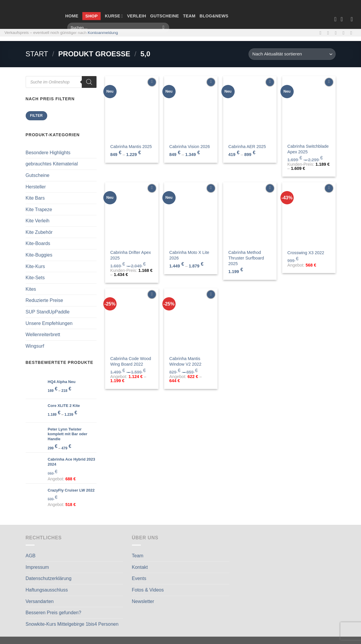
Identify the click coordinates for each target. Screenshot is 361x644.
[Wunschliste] (335, 19)
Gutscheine (165, 16)
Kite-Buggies (39, 255)
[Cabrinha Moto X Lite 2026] (191, 214)
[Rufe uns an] (345, 33)
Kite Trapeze (39, 210)
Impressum (37, 567)
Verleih (136, 16)
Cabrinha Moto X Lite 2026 (189, 255)
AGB (31, 556)
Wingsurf (35, 346)
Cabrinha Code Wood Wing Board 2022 (131, 361)
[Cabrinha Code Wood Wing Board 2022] (132, 320)
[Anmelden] (354, 19)
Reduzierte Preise (44, 300)
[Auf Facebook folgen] (322, 33)
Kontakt (140, 567)
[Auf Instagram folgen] (330, 33)
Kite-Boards (38, 243)
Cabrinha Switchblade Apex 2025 (308, 149)
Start (37, 54)
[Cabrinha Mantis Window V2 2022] (191, 320)
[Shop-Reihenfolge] (292, 54)
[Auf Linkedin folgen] (353, 33)
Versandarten (40, 601)
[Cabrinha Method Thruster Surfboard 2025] (250, 214)
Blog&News (214, 16)
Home (72, 16)
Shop (92, 16)
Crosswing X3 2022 (306, 253)
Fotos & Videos (148, 590)
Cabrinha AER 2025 (247, 147)
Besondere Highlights (48, 153)
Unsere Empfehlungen (49, 323)
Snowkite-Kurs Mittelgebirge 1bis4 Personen (72, 624)
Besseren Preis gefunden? (54, 613)
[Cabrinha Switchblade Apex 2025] (309, 108)
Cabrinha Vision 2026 (190, 147)
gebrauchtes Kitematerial (52, 164)
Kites (31, 289)
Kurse (114, 16)
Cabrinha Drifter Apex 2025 (131, 255)
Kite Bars (35, 198)
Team (189, 16)
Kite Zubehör (39, 232)
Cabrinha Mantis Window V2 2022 (186, 361)
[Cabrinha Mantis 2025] (132, 108)
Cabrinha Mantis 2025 (131, 147)
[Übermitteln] (163, 28)
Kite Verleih (38, 221)
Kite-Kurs (35, 266)
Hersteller (36, 187)
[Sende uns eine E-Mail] (337, 33)
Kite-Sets (35, 278)
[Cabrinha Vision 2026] (191, 108)
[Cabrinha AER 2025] (250, 108)
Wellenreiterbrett (43, 335)
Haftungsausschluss (47, 590)
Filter (36, 116)
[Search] (89, 82)
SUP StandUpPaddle (48, 312)
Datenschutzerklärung (49, 578)
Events (139, 578)
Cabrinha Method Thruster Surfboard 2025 (246, 258)
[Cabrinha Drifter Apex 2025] (132, 214)
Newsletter (143, 601)
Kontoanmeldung (103, 33)
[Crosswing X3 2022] (309, 214)
